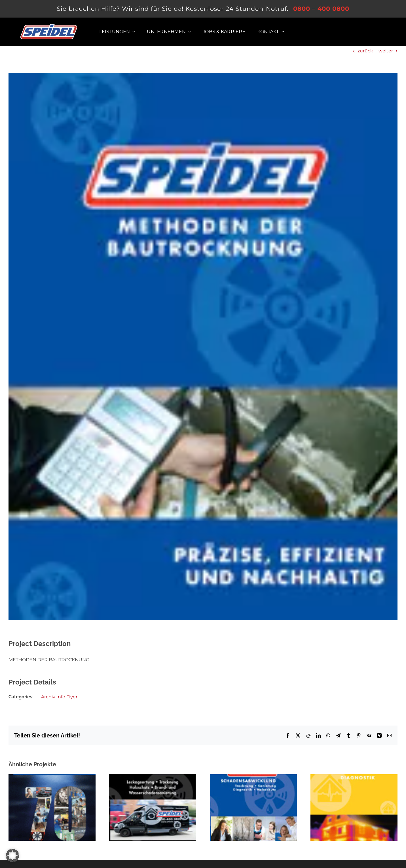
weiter (386, 51)
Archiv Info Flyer (59, 697)
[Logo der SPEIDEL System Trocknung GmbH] (49, 26)
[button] (12, 856)
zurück (365, 51)
